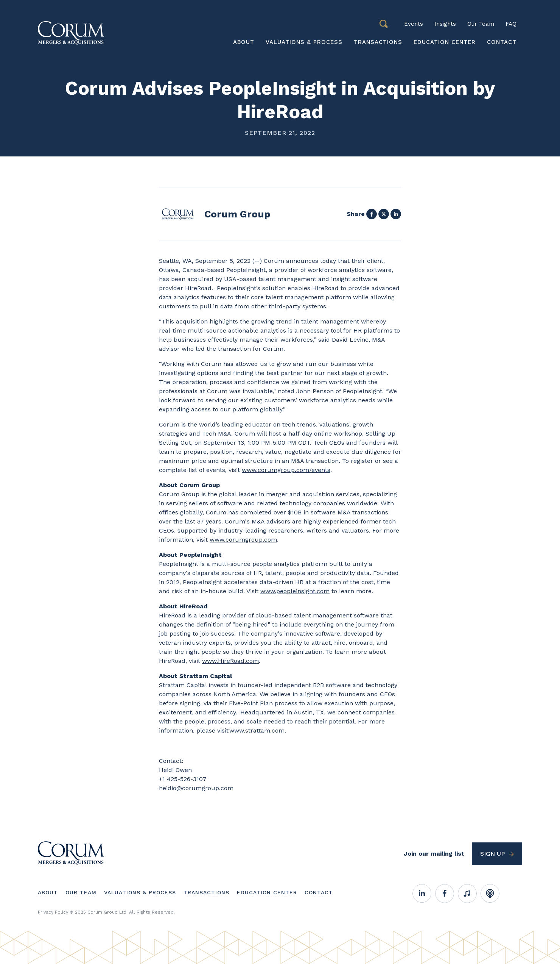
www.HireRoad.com (230, 661)
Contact (502, 42)
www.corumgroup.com (243, 540)
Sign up (492, 854)
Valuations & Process (304, 42)
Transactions (378, 42)
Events (414, 24)
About (244, 42)
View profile (215, 214)
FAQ (511, 24)
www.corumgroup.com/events (286, 470)
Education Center (445, 42)
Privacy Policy (53, 912)
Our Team (481, 24)
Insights (445, 24)
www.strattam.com (257, 730)
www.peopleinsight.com (295, 591)
